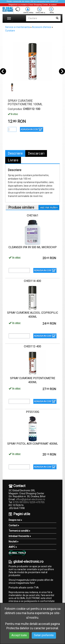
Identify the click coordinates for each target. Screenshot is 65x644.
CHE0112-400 (32, 346)
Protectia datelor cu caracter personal (32, 628)
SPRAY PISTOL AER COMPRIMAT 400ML (33, 444)
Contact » (14, 525)
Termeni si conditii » (19, 531)
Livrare (13, 160)
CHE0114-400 (32, 281)
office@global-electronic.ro (30, 499)
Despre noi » (15, 520)
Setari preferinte (44, 635)
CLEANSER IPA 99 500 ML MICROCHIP (33, 247)
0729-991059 (20, 502)
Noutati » (14, 542)
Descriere (15, 153)
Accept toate (19, 635)
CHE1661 (33, 215)
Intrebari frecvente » (20, 536)
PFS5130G (33, 412)
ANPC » (13, 547)
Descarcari (36, 153)
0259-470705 (37, 502)
